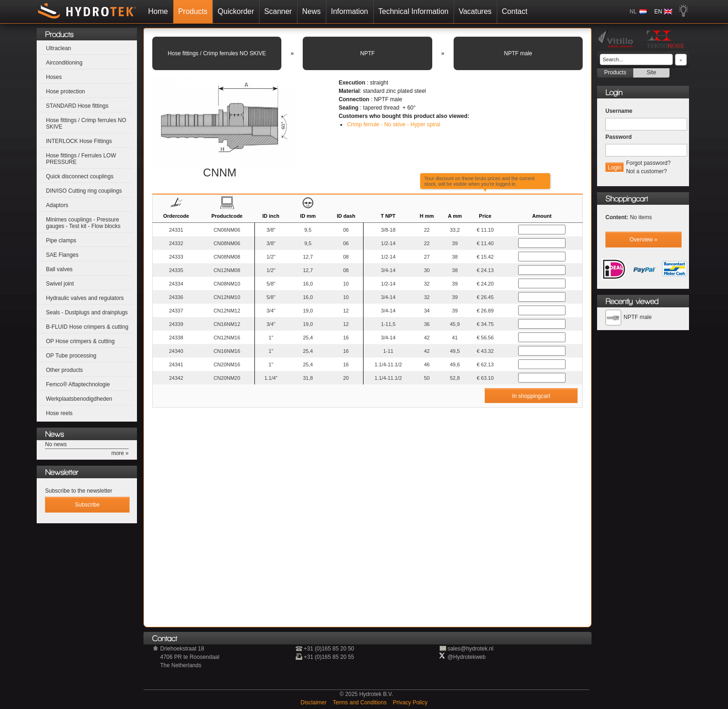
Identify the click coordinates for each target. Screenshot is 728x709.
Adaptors (57, 205)
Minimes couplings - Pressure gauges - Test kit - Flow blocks (83, 223)
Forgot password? (648, 163)
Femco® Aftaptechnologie (78, 384)
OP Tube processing (71, 356)
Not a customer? (646, 171)
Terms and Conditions (361, 702)
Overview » (643, 240)
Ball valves (59, 269)
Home (158, 11)
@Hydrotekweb (467, 657)
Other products (64, 370)
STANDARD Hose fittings (77, 106)
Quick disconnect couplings (80, 176)
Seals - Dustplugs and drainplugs (87, 312)
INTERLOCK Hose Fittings (79, 141)
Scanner (278, 11)
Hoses (54, 77)
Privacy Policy (410, 702)
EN (658, 12)
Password (619, 137)
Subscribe (87, 505)
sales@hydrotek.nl (471, 649)
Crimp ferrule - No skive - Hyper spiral (393, 124)
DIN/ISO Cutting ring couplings (84, 191)
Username (619, 111)
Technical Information (413, 11)
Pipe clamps (61, 241)
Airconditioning (64, 63)
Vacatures (475, 11)
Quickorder (236, 11)
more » (120, 453)
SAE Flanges (62, 255)
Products (193, 11)
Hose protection (65, 91)
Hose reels (59, 413)
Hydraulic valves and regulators (85, 298)
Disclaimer (314, 702)
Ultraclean (58, 48)
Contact (515, 11)
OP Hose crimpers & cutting (80, 341)
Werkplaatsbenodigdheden (79, 399)
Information (350, 11)
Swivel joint (60, 284)
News (312, 11)
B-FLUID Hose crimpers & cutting (87, 327)
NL (633, 12)
